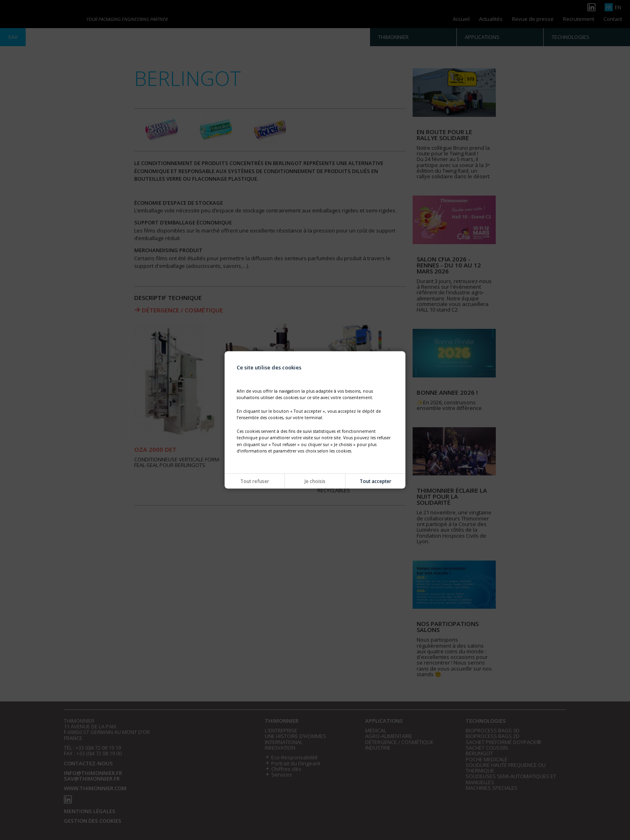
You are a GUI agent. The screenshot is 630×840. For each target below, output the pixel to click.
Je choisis (315, 481)
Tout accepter (375, 481)
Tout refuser (255, 481)
